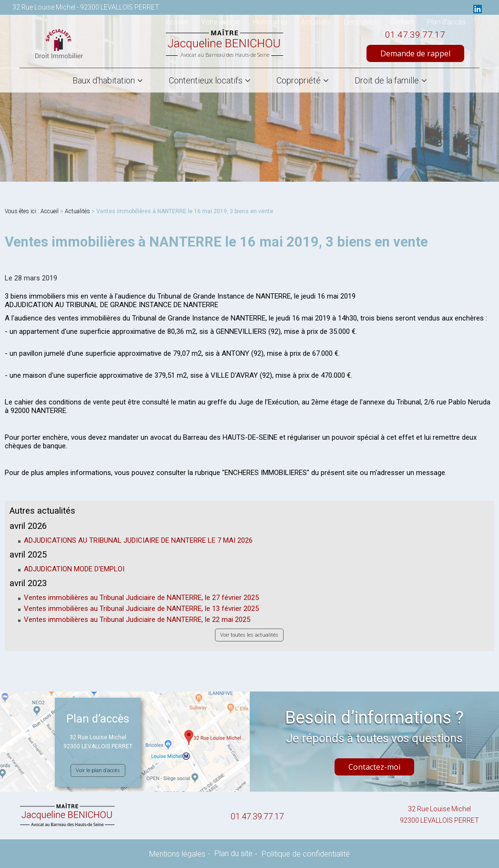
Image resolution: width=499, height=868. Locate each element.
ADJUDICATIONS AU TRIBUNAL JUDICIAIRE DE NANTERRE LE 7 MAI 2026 (138, 540)
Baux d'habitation (104, 80)
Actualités (77, 211)
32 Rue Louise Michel (439, 816)
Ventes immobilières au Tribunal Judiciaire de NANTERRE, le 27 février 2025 (141, 598)
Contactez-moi (374, 767)
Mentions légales (177, 854)
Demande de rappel (415, 53)
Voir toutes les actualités (249, 635)
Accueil (50, 211)
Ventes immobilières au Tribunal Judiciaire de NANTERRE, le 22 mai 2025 (137, 620)
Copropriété (299, 80)
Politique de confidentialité (306, 854)
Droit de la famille (387, 80)
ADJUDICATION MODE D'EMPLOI (74, 569)
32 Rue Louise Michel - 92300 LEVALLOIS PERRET (86, 7)
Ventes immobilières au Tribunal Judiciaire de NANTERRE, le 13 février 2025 (141, 609)
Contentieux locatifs (206, 80)
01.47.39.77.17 (415, 35)
